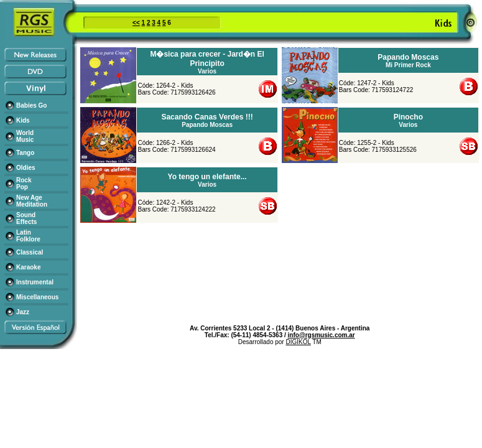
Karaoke (28, 267)
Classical (30, 252)
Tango (25, 153)
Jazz (23, 312)
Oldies (26, 168)
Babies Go (31, 105)
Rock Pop (24, 184)
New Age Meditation (32, 201)
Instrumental (35, 282)
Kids (23, 120)
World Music (25, 136)
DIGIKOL (298, 342)
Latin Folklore (28, 236)
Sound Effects (26, 218)
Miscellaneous (37, 297)
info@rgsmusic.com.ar (322, 335)
